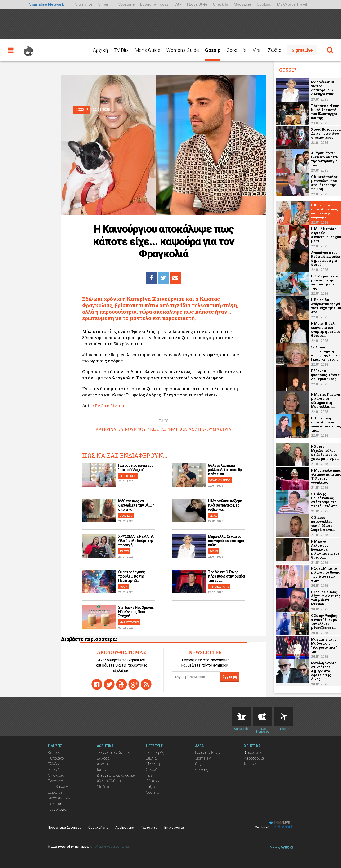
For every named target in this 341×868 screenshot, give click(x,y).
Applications (125, 828)
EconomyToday (208, 753)
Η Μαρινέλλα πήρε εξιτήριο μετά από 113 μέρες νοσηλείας (319, 476)
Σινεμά (152, 770)
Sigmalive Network (47, 4)
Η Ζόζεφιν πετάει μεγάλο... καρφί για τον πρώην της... (318, 282)
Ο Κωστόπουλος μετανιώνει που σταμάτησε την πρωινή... (317, 183)
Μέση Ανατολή (60, 798)
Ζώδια (275, 50)
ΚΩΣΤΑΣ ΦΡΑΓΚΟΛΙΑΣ (172, 429)
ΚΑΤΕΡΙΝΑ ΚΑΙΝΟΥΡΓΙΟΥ (121, 429)
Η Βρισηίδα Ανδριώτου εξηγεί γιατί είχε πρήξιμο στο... (319, 306)
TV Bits (121, 50)
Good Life (236, 50)
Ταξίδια (152, 787)
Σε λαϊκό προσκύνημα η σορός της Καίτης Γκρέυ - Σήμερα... (318, 353)
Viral (257, 50)
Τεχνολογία (57, 809)
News (262, 717)
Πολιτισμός (155, 753)
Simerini (105, 4)
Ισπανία (103, 770)
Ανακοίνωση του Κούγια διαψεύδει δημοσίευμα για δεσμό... (318, 259)
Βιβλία (151, 758)
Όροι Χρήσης (98, 828)
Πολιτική (55, 804)
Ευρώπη (55, 792)
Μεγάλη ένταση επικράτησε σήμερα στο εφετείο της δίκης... (316, 671)
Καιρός (250, 764)
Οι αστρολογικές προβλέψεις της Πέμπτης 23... (131, 576)
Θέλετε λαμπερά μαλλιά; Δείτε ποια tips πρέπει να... (226, 470)
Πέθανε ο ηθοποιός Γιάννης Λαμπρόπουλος (318, 375)
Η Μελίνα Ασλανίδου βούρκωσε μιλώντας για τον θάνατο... (318, 549)
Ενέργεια (55, 781)
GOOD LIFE (126, 516)
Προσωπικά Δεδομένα (65, 828)
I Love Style (197, 4)
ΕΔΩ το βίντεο (109, 406)
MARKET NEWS (129, 622)
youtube (121, 684)
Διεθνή (54, 770)
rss (146, 684)
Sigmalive (84, 4)
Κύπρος (54, 753)
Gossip (213, 50)
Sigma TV (203, 758)
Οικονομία (56, 775)
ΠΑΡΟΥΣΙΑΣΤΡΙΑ (215, 429)
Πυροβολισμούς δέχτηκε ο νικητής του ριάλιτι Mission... (318, 598)
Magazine (242, 4)
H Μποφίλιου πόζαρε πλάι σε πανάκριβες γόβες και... (225, 505)
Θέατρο (152, 781)
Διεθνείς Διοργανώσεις (117, 775)
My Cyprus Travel (292, 4)
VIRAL (213, 516)
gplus (134, 684)
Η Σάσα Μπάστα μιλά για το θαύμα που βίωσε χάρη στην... (318, 574)
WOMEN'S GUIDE (220, 480)
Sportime (126, 4)
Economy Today (154, 4)
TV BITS (124, 551)
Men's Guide (148, 50)
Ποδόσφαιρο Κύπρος (114, 753)
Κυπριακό (56, 758)
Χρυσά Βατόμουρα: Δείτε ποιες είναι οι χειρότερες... (319, 134)
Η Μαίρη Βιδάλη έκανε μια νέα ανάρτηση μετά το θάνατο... (318, 330)
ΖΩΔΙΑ (123, 587)
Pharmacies (241, 717)
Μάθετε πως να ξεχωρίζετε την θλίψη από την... (136, 505)
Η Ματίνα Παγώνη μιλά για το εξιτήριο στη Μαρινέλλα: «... (318, 401)
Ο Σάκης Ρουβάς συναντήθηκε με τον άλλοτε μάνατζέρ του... (316, 622)
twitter (109, 684)
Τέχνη (151, 775)
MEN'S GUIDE (128, 476)
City (178, 4)
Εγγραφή (230, 677)
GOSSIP (214, 551)
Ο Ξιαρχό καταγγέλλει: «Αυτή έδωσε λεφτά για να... (315, 524)
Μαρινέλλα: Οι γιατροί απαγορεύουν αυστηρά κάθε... (226, 541)
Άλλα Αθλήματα (110, 781)
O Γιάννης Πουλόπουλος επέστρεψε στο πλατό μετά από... (318, 500)
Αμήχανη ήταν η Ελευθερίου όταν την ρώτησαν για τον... (317, 159)
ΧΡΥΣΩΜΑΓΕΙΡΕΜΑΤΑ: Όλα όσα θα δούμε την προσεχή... (136, 541)
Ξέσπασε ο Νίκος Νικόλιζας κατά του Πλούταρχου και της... (317, 112)
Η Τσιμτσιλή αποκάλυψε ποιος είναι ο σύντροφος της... (319, 424)
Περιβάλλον (58, 787)
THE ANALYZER (219, 587)
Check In (220, 4)
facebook (97, 684)
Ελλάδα (54, 764)
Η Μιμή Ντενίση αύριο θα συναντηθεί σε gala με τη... (319, 235)
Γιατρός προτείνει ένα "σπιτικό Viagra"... (136, 468)
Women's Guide (183, 50)
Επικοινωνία (174, 828)
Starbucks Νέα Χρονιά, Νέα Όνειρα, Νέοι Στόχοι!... (136, 612)
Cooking (264, 4)
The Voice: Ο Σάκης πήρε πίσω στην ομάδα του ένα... (226, 576)
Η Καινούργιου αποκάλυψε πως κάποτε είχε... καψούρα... (317, 211)
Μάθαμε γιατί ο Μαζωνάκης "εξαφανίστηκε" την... (316, 645)
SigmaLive (302, 50)
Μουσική (153, 764)
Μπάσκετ (105, 787)
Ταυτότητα (149, 828)
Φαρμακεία (253, 753)
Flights (283, 717)
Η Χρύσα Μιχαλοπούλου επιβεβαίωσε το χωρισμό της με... (318, 453)
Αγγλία (102, 764)
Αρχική (100, 50)
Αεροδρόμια (254, 758)
